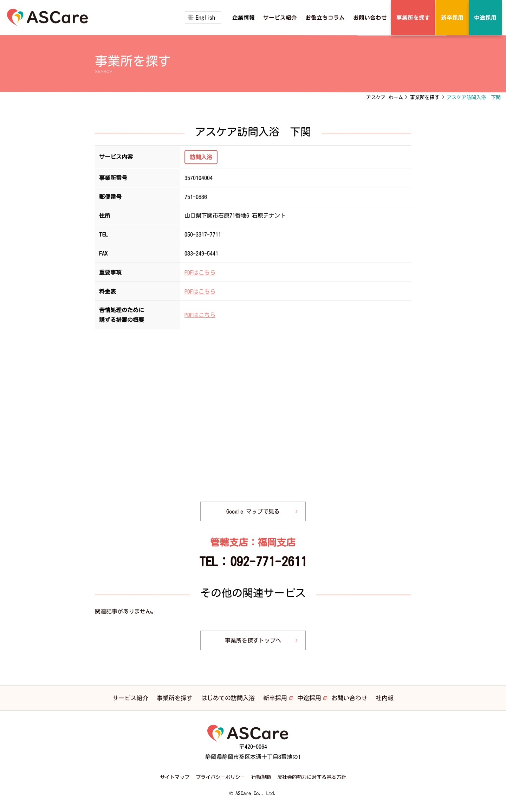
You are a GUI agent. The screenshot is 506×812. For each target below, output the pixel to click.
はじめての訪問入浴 (228, 698)
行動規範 (261, 777)
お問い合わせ (349, 698)
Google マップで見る (253, 511)
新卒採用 (275, 698)
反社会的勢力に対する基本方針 (312, 777)
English (205, 18)
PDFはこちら (200, 272)
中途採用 (309, 698)
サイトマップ (175, 777)
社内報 (385, 698)
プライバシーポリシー (220, 777)
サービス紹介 (130, 698)
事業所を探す (175, 698)
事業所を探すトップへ (253, 640)
